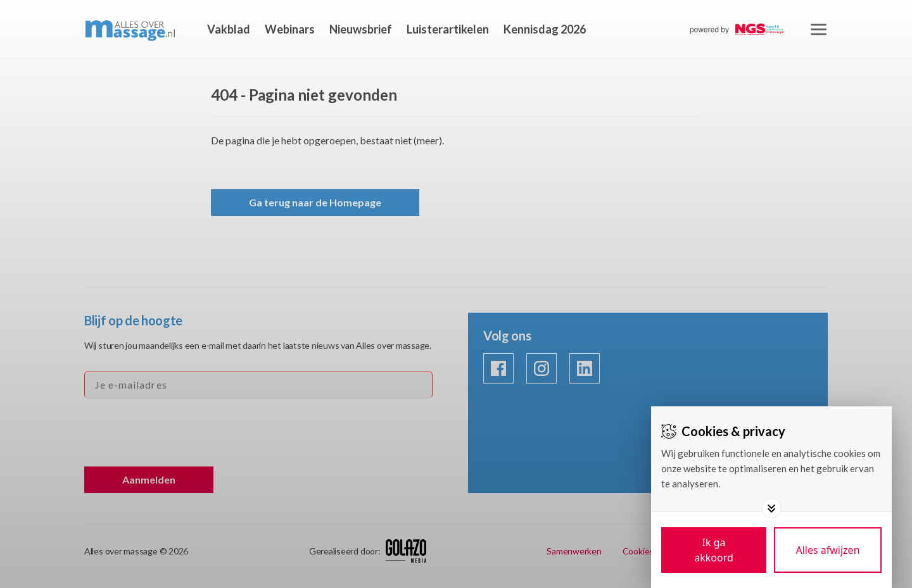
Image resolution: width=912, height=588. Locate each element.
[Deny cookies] (828, 550)
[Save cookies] (714, 550)
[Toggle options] (771, 508)
